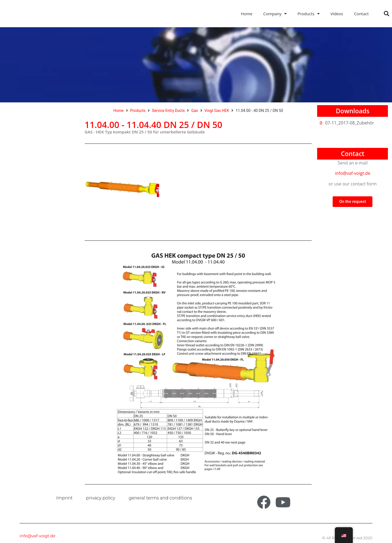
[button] (387, 14)
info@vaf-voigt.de (353, 175)
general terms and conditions (160, 498)
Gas (195, 112)
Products (309, 14)
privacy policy (101, 498)
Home (247, 14)
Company (275, 14)
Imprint (65, 498)
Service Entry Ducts (168, 112)
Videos (337, 14)
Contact (361, 14)
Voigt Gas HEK (217, 112)
